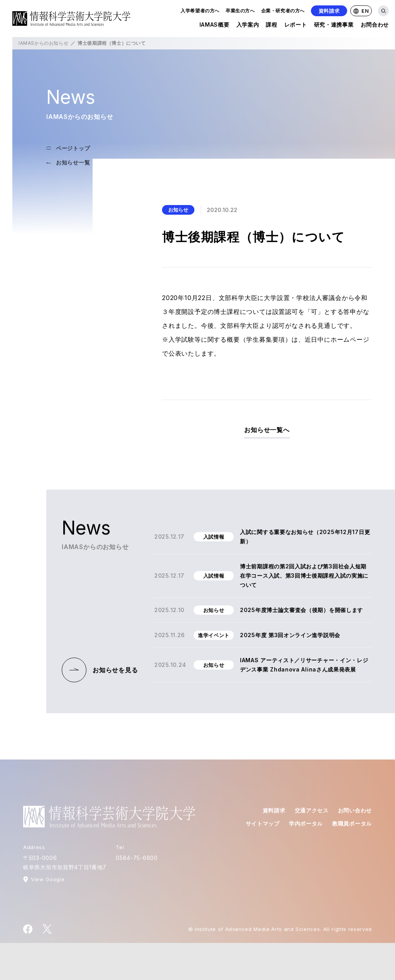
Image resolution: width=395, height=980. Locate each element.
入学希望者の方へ (200, 11)
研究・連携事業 (334, 26)
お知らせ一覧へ (267, 430)
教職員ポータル (352, 823)
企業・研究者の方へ (283, 11)
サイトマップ (263, 823)
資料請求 (329, 11)
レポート (296, 26)
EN (361, 11)
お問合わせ (375, 26)
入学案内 (248, 26)
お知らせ (178, 210)
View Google (48, 879)
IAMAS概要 (214, 26)
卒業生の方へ (240, 11)
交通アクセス (312, 810)
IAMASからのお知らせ (43, 43)
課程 (271, 26)
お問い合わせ (355, 810)
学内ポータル (306, 823)
